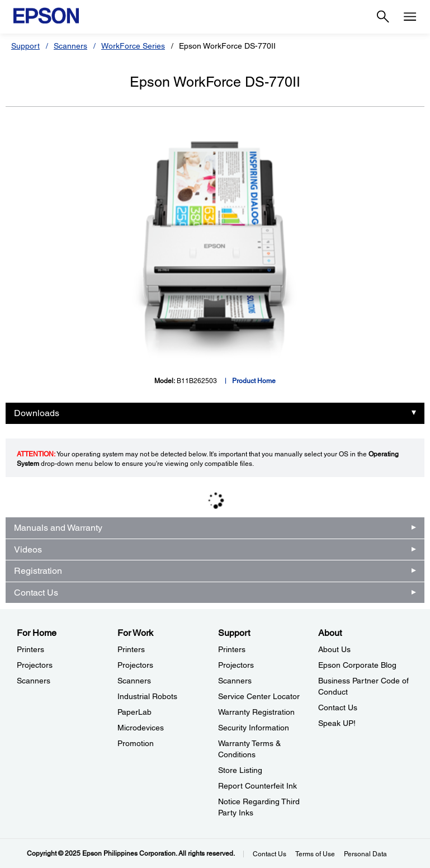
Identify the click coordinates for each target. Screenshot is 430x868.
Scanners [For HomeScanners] (34, 681)
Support (25, 46)
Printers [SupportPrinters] (232, 649)
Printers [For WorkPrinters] (131, 649)
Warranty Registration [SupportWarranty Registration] (256, 712)
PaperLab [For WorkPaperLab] (134, 712)
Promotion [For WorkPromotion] (136, 743)
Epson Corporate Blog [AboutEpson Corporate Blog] (357, 665)
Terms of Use (315, 854)
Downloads (37, 413)
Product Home (254, 381)
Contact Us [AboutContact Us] (338, 707)
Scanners (70, 46)
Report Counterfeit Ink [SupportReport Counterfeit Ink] (257, 786)
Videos (28, 549)
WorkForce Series (133, 46)
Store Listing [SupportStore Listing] (240, 770)
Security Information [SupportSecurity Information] (254, 728)
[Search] (383, 17)
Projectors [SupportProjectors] (236, 665)
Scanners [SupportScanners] (235, 681)
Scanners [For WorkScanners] (134, 681)
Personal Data (365, 854)
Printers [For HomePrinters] (30, 649)
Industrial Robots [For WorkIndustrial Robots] (147, 696)
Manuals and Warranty (58, 528)
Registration (38, 571)
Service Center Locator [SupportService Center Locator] (259, 696)
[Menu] (410, 17)
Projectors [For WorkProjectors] (135, 665)
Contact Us (36, 593)
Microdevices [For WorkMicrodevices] (141, 728)
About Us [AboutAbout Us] (334, 649)
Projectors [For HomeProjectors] (35, 665)
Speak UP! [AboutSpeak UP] (337, 723)
